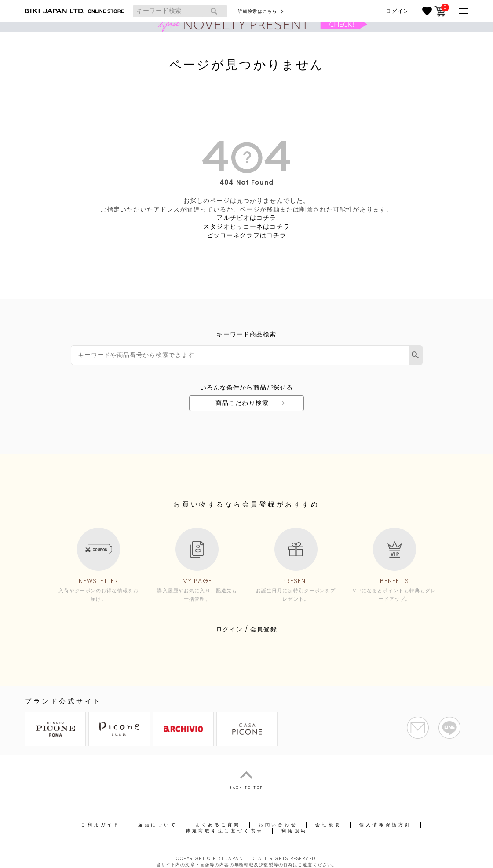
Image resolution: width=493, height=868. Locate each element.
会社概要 (328, 825)
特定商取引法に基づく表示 (225, 831)
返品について (158, 825)
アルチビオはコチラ (246, 218)
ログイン (397, 11)
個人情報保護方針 (385, 825)
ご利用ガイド (100, 825)
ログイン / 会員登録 (246, 629)
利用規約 (294, 831)
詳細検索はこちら (257, 11)
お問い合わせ (278, 825)
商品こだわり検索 (242, 403)
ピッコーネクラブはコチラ (246, 235)
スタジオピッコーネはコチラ (246, 226)
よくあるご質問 (218, 825)
